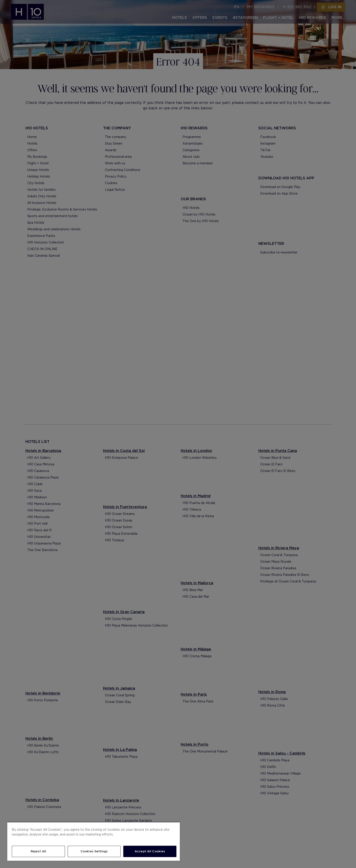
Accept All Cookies (150, 851)
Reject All (38, 851)
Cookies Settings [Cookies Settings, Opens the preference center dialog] (94, 851)
